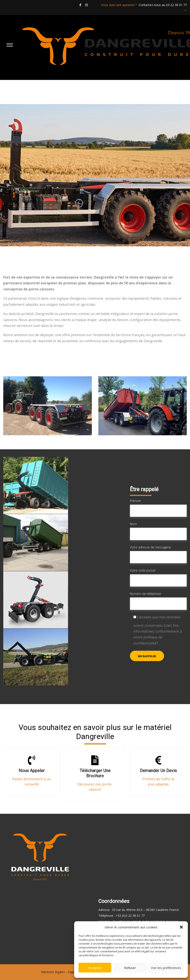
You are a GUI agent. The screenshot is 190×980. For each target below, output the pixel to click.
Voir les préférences (166, 968)
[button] (181, 927)
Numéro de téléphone (158, 601)
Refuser (130, 968)
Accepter (95, 968)
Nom (158, 531)
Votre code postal (158, 577)
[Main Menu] (10, 45)
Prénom (158, 508)
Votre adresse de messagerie (158, 554)
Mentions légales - (54, 972)
